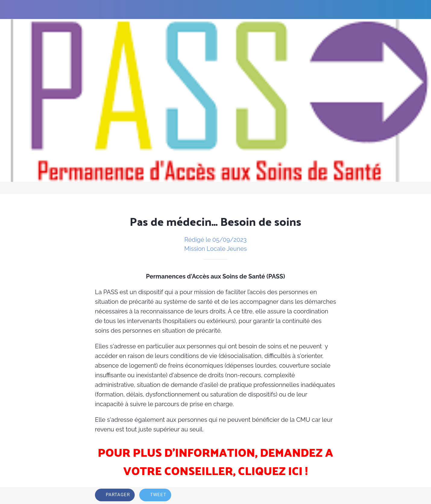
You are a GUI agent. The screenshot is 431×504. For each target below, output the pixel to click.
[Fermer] (10, 10)
